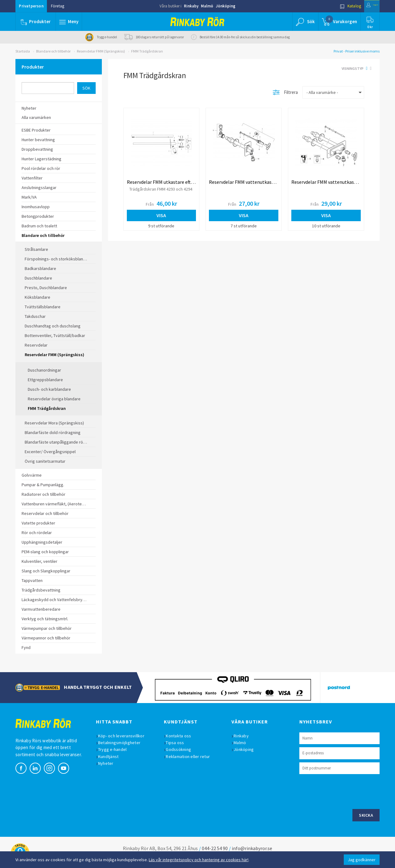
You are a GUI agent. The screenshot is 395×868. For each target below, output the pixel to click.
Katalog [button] (335, 6)
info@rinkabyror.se (252, 848)
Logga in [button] (365, 6)
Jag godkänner (362, 860)
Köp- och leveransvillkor (125, 736)
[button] (70, 22)
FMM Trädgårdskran (147, 51)
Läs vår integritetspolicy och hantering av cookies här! (199, 860)
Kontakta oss (182, 736)
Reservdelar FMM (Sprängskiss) (101, 51)
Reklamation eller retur (191, 756)
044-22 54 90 (215, 848)
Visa (161, 215)
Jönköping (226, 6)
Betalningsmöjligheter (123, 743)
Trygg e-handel (116, 749)
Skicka (366, 815)
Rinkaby (191, 6)
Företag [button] (58, 6)
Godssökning (182, 749)
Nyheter (109, 763)
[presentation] (346, 791)
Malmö (207, 6)
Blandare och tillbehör (53, 51)
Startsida (23, 51)
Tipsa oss (179, 743)
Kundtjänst (112, 756)
